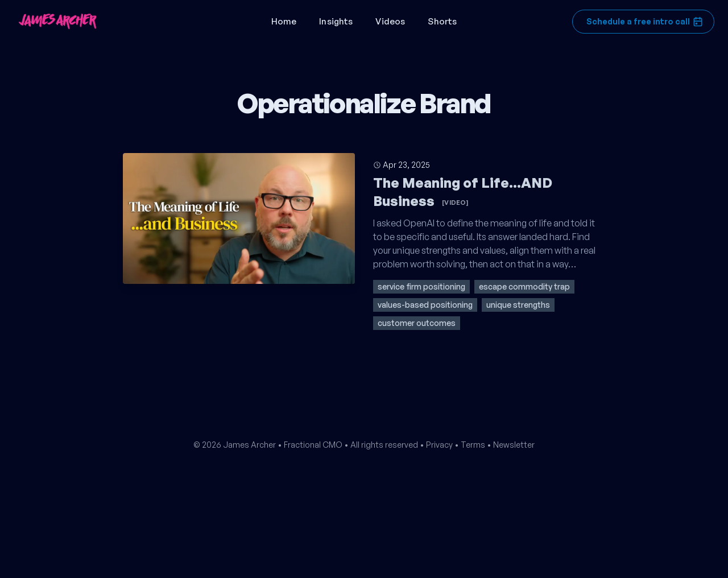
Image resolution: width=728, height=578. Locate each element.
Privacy (439, 445)
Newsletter (514, 445)
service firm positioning (421, 286)
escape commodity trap (524, 286)
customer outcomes (417, 323)
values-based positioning (425, 305)
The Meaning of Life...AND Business (463, 192)
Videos (390, 21)
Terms (473, 445)
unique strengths (518, 305)
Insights (336, 21)
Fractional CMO (313, 445)
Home (284, 21)
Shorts (442, 21)
